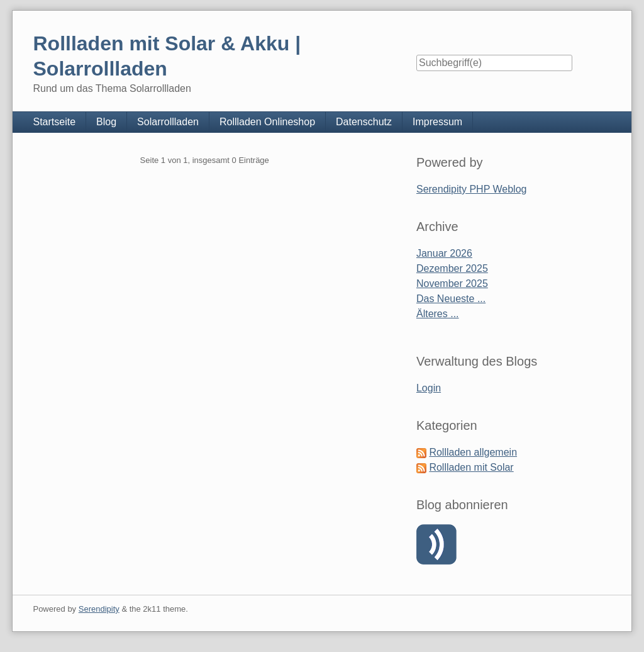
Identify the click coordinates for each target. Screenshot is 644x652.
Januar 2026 (444, 253)
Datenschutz (364, 122)
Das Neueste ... (451, 299)
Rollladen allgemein (473, 452)
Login (429, 388)
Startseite (54, 122)
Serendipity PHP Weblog (472, 189)
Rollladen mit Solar (471, 467)
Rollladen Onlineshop (267, 122)
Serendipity (99, 609)
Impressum (437, 122)
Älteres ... (438, 314)
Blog (106, 122)
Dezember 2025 (452, 268)
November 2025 (452, 284)
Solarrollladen (168, 122)
